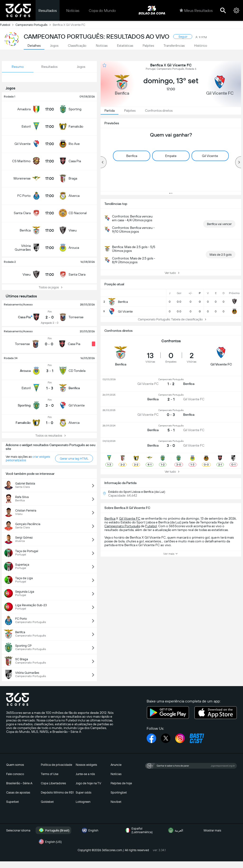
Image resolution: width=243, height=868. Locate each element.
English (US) (50, 842)
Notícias (73, 11)
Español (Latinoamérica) (138, 830)
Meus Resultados (196, 10)
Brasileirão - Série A (19, 783)
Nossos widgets (86, 765)
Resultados (48, 11)
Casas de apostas (18, 792)
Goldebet (47, 802)
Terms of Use (50, 774)
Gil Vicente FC (130, 518)
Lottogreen (83, 802)
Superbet (12, 802)
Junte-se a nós (85, 774)
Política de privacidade (56, 765)
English (89, 830)
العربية (175, 830)
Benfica (110, 518)
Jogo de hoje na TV (88, 783)
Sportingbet (119, 792)
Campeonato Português (34, 25)
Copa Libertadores (53, 783)
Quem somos (15, 765)
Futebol (8, 25)
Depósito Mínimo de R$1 (57, 792)
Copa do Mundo (102, 11)
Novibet (116, 802)
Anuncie (116, 765)
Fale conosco (15, 774)
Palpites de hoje (121, 783)
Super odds (84, 792)
